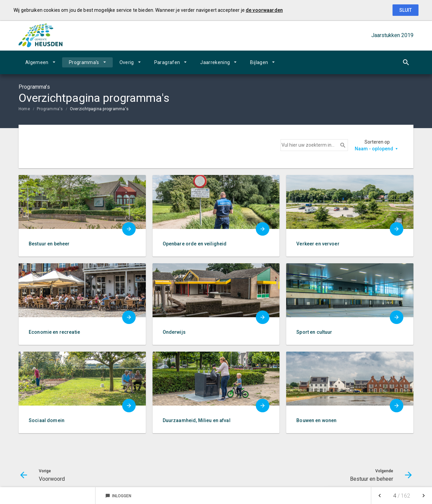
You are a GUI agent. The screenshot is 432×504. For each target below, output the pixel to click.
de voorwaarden (264, 10)
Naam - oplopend (374, 149)
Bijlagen (259, 62)
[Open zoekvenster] (406, 62)
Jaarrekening (215, 62)
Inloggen (118, 496)
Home (24, 109)
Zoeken (340, 145)
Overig (127, 62)
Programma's (84, 62)
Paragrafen (167, 62)
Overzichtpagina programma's (99, 109)
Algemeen (37, 62)
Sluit (406, 10)
